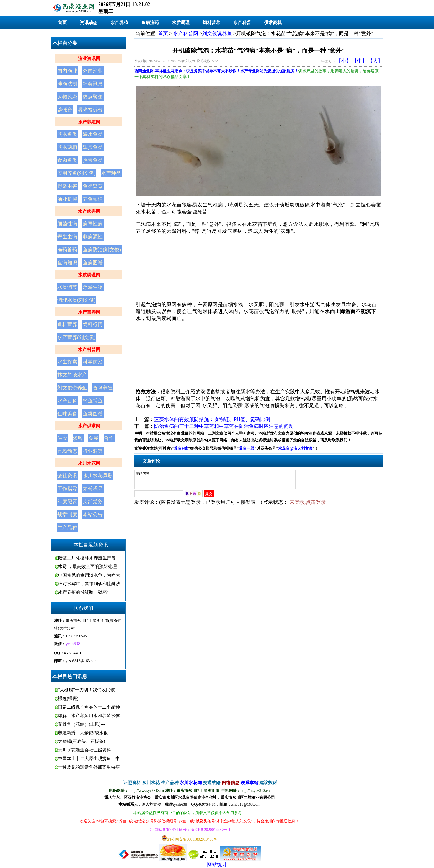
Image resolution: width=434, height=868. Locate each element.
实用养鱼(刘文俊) (76, 173)
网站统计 (217, 864)
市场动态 (67, 451)
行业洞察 (93, 451)
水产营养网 (89, 312)
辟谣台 (65, 110)
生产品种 (67, 528)
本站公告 (93, 515)
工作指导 (67, 489)
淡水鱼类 (67, 134)
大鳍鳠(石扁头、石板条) (82, 741)
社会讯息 (93, 84)
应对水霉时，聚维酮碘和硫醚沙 (89, 584)
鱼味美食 (67, 414)
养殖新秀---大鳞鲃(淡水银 (83, 733)
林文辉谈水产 (72, 375)
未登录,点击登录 (308, 505)
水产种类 (111, 173)
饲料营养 (211, 23)
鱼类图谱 (93, 414)
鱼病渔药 (150, 23)
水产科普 (242, 23)
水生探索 (67, 362)
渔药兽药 (67, 250)
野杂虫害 (67, 186)
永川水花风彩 (98, 476)
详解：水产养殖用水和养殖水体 (89, 716)
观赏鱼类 (93, 147)
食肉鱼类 (67, 160)
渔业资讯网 (89, 59)
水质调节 (67, 287)
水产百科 (67, 401)
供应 (62, 438)
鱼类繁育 (93, 186)
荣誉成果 (93, 489)
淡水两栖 (67, 147)
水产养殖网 (89, 122)
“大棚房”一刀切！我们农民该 (86, 690)
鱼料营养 (67, 324)
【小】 (344, 61)
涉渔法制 (67, 84)
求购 (78, 438)
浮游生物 (93, 287)
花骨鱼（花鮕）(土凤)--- (82, 724)
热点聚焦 (93, 97)
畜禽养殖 (103, 388)
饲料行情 (93, 324)
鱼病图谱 (93, 263)
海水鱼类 (93, 134)
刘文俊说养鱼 (72, 388)
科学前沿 (93, 362)
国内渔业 (67, 71)
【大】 (375, 61)
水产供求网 (89, 426)
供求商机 (273, 23)
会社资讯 (67, 476)
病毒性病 (93, 224)
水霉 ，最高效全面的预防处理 (87, 566)
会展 (93, 438)
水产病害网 (89, 211)
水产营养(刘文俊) (76, 337)
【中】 (360, 61)
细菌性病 (67, 224)
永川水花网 (89, 463)
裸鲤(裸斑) (68, 698)
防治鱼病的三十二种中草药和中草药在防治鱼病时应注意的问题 (224, 426)
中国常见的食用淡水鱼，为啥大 (89, 575)
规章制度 (67, 515)
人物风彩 (67, 97)
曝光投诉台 (90, 110)
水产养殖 (119, 23)
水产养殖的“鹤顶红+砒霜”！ (86, 592)
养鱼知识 (93, 199)
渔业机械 (67, 199)
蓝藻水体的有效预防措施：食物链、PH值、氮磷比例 (212, 419)
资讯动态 (89, 23)
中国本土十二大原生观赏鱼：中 (89, 759)
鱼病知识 (67, 263)
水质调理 (181, 23)
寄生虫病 (67, 237)
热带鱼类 (93, 160)
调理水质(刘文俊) (76, 300)
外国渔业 (93, 71)
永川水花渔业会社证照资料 (84, 750)
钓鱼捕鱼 (93, 401)
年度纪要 (67, 502)
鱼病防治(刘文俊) (102, 250)
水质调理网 (89, 275)
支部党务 (93, 502)
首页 (62, 23)
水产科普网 (89, 349)
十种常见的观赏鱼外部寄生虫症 (89, 767)
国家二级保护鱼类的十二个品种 (89, 707)
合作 (109, 438)
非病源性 (93, 237)
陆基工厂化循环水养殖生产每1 (88, 558)
